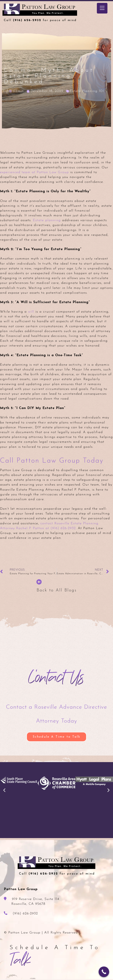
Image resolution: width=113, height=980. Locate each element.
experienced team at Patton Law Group (34, 172)
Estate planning (47, 220)
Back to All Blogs (57, 590)
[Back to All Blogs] (39, 582)
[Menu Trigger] (102, 8)
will (31, 312)
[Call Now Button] (104, 972)
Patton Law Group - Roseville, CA (41, 13)
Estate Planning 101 (87, 91)
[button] (4, 790)
